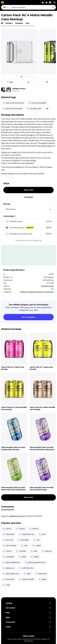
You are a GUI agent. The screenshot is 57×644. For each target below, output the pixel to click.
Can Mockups (49, 292)
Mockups (23, 292)
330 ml (7, 529)
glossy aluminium (11, 562)
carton (7, 551)
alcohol (34, 529)
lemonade (9, 579)
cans (24, 546)
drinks (35, 557)
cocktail (21, 551)
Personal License (47, 286)
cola (34, 551)
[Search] (53, 7)
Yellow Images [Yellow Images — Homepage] (28, 636)
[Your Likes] (46, 2)
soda (6, 585)
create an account (17, 516)
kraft (27, 574)
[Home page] (2, 23)
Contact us (37, 240)
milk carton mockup (13, 109)
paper (43, 579)
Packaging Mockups (35, 292)
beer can (8, 540)
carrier (37, 546)
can (37, 540)
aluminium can (27, 534)
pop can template (37, 103)
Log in (4, 516)
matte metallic (26, 579)
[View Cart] (43, 2)
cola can (47, 551)
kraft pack (41, 574)
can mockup (9, 546)
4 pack (20, 529)
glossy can (9, 568)
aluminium (9, 534)
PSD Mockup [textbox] (11, 209)
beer (42, 534)
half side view (26, 568)
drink (22, 557)
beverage (23, 540)
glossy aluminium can (35, 562)
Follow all (16, 91)
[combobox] (33, 7)
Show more (28, 497)
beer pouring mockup (13, 103)
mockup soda (34, 109)
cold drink (8, 557)
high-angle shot (11, 574)
